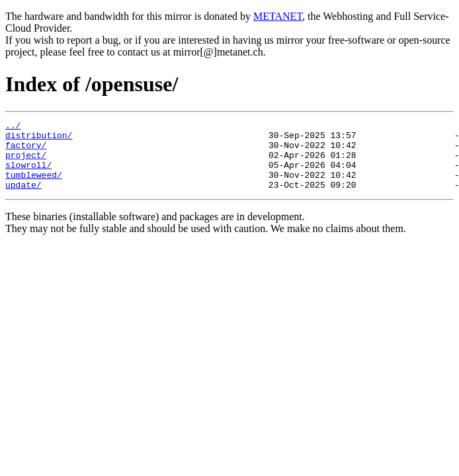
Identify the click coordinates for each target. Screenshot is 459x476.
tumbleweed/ (34, 186)
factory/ (26, 151)
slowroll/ (28, 175)
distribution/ (39, 139)
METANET (278, 16)
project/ (26, 163)
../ (13, 127)
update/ (23, 198)
